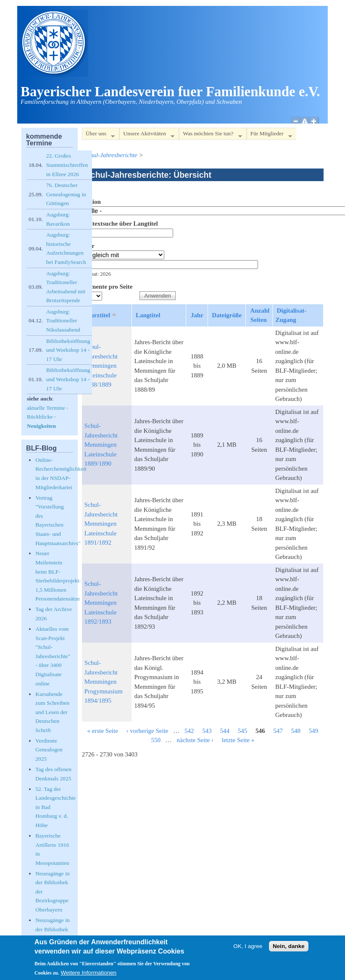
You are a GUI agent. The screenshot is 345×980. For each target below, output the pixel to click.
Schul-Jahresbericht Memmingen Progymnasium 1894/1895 (104, 682)
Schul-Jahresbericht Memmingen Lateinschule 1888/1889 (101, 366)
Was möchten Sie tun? (210, 135)
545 (243, 731)
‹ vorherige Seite (147, 731)
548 (296, 731)
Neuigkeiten (41, 426)
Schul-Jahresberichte (111, 155)
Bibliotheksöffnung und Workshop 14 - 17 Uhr (68, 350)
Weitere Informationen (89, 975)
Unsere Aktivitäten (147, 135)
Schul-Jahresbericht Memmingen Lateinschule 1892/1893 (101, 603)
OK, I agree (248, 948)
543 (207, 731)
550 (156, 740)
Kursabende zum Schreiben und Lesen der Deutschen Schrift (52, 712)
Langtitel (148, 315)
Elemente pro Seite (107, 287)
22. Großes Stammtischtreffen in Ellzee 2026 (67, 165)
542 (189, 731)
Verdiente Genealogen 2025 (49, 750)
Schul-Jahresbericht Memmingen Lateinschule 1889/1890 (101, 445)
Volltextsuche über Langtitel (120, 224)
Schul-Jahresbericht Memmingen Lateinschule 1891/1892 (101, 524)
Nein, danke (289, 948)
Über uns (98, 135)
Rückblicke (40, 417)
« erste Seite (102, 731)
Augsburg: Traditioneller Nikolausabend (63, 321)
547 (278, 731)
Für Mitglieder (269, 135)
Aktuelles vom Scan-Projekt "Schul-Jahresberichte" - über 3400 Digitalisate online (53, 656)
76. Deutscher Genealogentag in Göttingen (66, 194)
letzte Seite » (238, 740)
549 (314, 731)
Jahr (88, 246)
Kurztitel (102, 315)
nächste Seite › (195, 740)
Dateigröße (227, 315)
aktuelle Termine (46, 408)
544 (225, 731)
